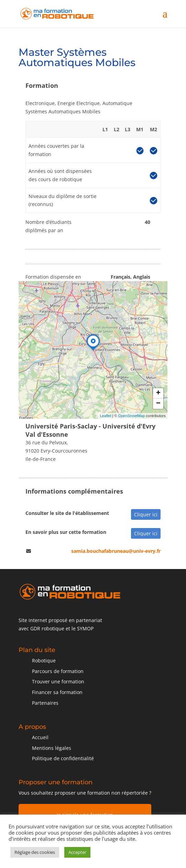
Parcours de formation (58, 671)
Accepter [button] (77, 852)
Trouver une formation (58, 681)
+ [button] (158, 393)
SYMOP (85, 628)
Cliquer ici (146, 514)
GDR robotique (47, 628)
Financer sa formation (57, 692)
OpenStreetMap (132, 416)
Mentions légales (52, 748)
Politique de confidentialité (63, 758)
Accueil (40, 737)
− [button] (158, 404)
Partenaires (45, 703)
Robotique (44, 660)
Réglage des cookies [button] (35, 852)
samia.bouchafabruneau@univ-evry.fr (116, 551)
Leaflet (106, 416)
